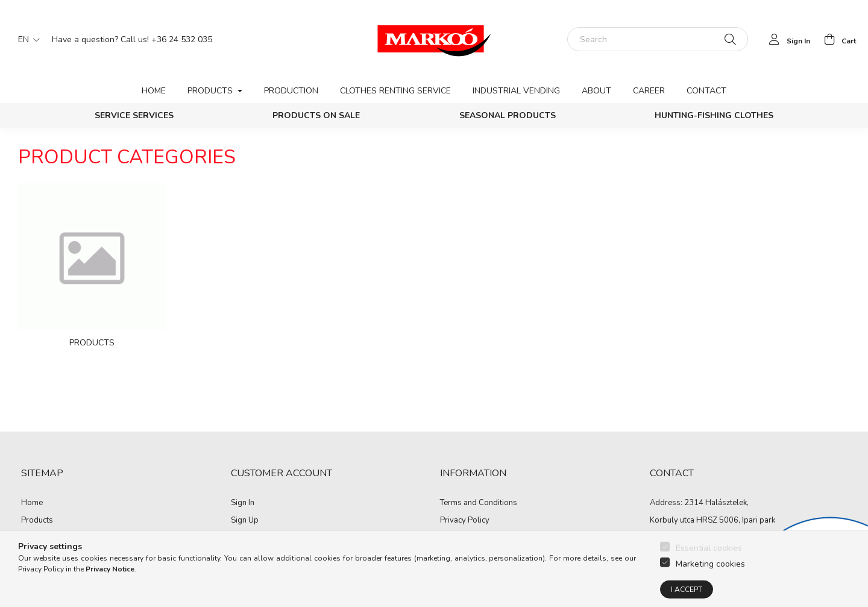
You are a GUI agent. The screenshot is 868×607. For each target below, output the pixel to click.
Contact (706, 91)
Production (291, 91)
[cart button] (837, 39)
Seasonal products (508, 115)
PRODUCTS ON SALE (316, 115)
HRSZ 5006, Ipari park (736, 520)
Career (649, 91)
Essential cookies (709, 567)
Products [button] (211, 91)
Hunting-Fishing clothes (714, 115)
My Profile (249, 539)
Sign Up (245, 521)
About (596, 91)
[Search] (658, 39)
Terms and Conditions (479, 503)
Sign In (243, 503)
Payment (455, 539)
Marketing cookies (710, 583)
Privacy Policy (465, 521)
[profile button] (786, 39)
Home (154, 91)
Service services (134, 115)
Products (37, 521)
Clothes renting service (395, 91)
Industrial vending (516, 91)
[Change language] (26, 39)
